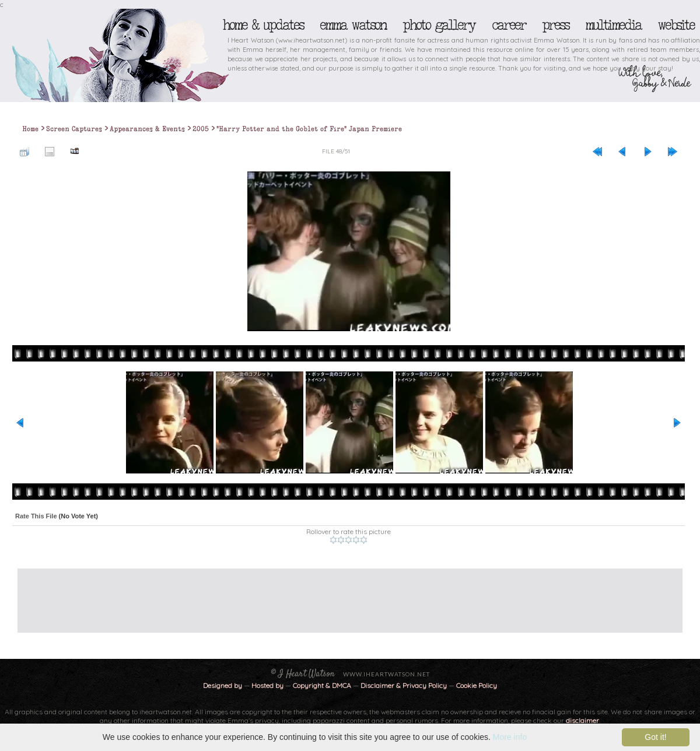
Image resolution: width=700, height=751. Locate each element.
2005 (201, 129)
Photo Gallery (439, 25)
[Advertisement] (341, 595)
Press (555, 25)
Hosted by (267, 685)
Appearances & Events (147, 129)
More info (510, 737)
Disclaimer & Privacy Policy (405, 685)
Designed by (223, 685)
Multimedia (613, 25)
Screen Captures (74, 129)
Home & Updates (263, 25)
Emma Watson (353, 25)
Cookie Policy (477, 685)
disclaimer (582, 720)
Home (30, 129)
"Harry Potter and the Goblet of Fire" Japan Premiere (309, 129)
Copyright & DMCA (322, 685)
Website (676, 25)
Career (508, 25)
